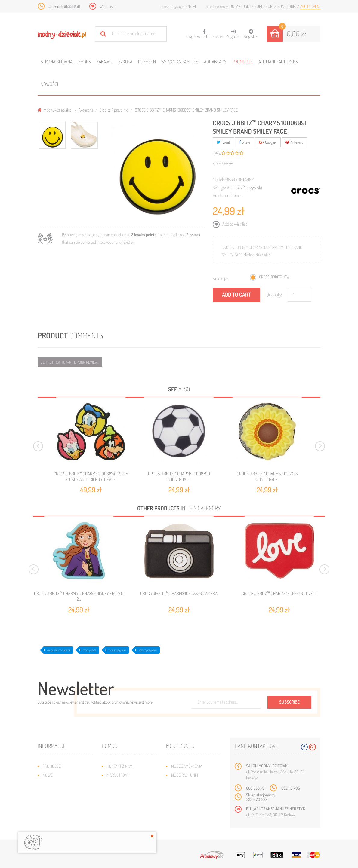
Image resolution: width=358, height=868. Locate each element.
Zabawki (105, 62)
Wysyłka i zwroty (123, 784)
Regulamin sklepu (123, 802)
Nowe (48, 775)
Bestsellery (54, 784)
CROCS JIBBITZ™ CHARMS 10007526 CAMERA (179, 594)
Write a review (223, 163)
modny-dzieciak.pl (55, 110)
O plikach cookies (59, 802)
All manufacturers (278, 62)
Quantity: (274, 295)
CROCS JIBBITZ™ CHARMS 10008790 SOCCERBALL (179, 477)
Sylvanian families (180, 62)
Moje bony (181, 802)
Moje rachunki (185, 775)
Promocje (242, 62)
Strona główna (57, 62)
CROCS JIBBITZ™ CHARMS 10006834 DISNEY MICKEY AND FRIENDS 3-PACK (91, 477)
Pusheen (147, 62)
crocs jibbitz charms (59, 650)
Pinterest (294, 142)
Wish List (107, 6)
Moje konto (180, 746)
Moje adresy (183, 784)
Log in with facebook (204, 32)
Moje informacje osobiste (195, 793)
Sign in (233, 34)
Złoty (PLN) (310, 6)
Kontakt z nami (120, 766)
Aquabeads (215, 62)
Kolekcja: (220, 278)
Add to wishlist (234, 224)
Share (245, 142)
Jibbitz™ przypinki (114, 110)
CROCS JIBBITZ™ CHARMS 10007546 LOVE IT (279, 594)
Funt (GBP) (287, 6)
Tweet (223, 142)
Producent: (222, 195)
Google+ (268, 142)
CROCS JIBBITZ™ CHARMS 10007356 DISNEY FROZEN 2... (79, 596)
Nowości (49, 84)
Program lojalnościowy (65, 793)
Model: (218, 179)
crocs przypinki (117, 650)
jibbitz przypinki (148, 650)
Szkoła (125, 62)
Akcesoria (86, 110)
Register (251, 34)
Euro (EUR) (264, 6)
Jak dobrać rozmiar (125, 793)
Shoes (85, 62)
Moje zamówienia (187, 766)
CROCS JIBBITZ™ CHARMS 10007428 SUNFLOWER (267, 477)
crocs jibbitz (89, 650)
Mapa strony (118, 775)
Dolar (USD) (241, 6)
